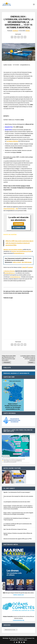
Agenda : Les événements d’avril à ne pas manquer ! (17, 492)
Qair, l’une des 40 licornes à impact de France (15, 529)
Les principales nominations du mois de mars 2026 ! (17, 502)
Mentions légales (23, 640)
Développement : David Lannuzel (24, 638)
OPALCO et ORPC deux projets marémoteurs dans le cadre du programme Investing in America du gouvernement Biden (19, 243)
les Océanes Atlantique (12, 141)
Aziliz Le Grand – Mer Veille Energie (22, 262)
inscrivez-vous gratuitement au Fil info (21, 251)
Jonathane (15, 31)
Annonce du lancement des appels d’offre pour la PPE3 (18, 539)
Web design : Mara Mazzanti (9, 638)
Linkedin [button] (24, 267)
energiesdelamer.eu (19, 253)
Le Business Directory (9, 271)
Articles (28, 31)
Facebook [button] (30, 267)
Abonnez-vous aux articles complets (13, 250)
